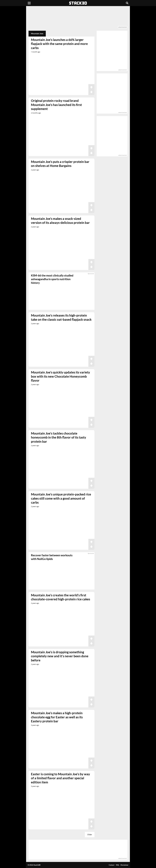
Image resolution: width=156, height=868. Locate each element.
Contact (112, 865)
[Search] (127, 3)
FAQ (117, 865)
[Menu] (29, 3)
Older (90, 834)
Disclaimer (124, 865)
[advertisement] (78, 18)
